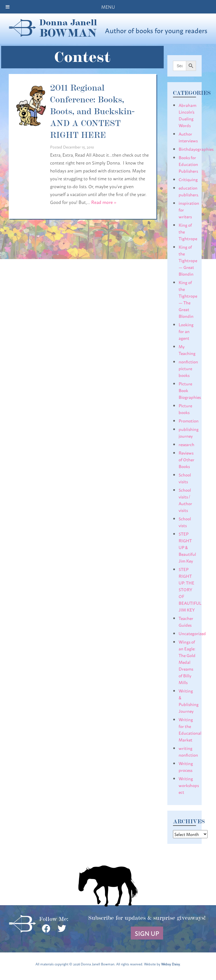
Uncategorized (192, 633)
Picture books (185, 409)
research (186, 444)
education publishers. (189, 191)
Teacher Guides (186, 621)
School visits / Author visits (185, 500)
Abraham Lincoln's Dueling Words (187, 115)
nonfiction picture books (188, 368)
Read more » (104, 202)
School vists (185, 522)
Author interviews (188, 137)
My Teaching (187, 350)
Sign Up (147, 933)
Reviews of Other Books (186, 459)
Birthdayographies (196, 149)
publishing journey (189, 432)
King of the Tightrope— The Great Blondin (188, 299)
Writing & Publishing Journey (189, 701)
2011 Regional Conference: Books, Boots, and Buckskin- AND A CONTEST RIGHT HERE (92, 111)
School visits (185, 478)
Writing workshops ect (189, 785)
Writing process (186, 767)
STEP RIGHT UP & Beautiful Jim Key (187, 547)
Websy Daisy (171, 964)
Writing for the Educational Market (190, 729)
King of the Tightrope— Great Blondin (188, 260)
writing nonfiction (188, 751)
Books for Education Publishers (188, 164)
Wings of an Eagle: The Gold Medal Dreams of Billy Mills (187, 662)
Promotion (189, 421)
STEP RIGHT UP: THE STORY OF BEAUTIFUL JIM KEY (190, 589)
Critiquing (188, 179)
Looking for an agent (186, 331)
